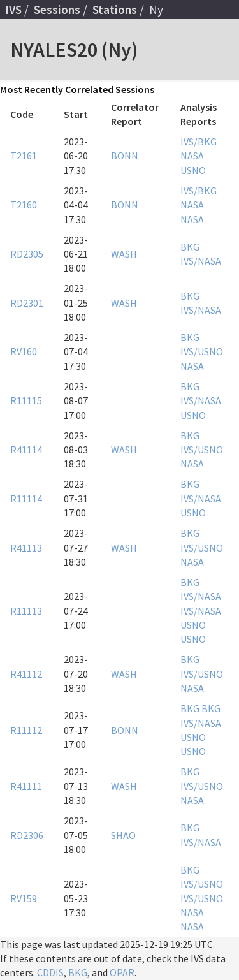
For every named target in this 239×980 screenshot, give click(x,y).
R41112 (26, 674)
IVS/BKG (199, 142)
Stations (115, 10)
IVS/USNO (202, 351)
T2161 (24, 156)
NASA (192, 156)
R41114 (26, 450)
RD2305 (27, 254)
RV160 (24, 351)
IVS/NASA (201, 261)
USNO (193, 170)
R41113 (26, 548)
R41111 (26, 786)
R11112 (26, 730)
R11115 (26, 400)
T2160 (24, 205)
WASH (124, 254)
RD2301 (27, 303)
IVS (13, 10)
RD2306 (27, 835)
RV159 (24, 898)
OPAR (122, 972)
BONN (125, 156)
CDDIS (50, 972)
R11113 (26, 611)
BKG (190, 247)
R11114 (26, 499)
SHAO (123, 835)
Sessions (57, 10)
